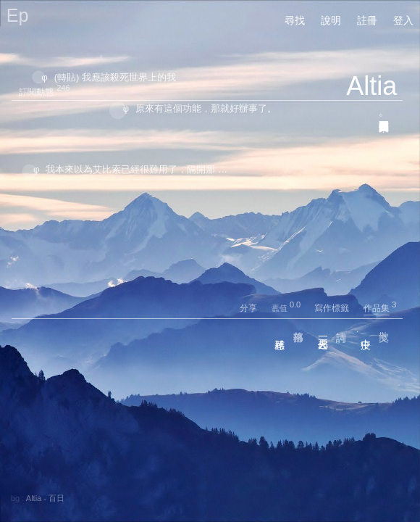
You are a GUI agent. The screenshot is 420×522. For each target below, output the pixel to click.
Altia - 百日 (45, 498)
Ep (18, 15)
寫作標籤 (338, 308)
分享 (255, 308)
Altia (371, 86)
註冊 (367, 20)
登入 (403, 20)
